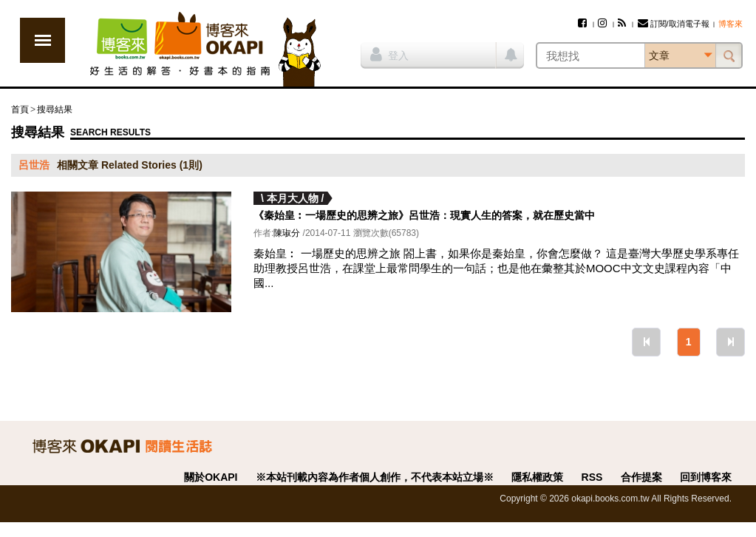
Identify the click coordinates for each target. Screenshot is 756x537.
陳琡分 (287, 233)
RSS (592, 477)
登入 (389, 54)
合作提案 (641, 477)
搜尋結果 (55, 109)
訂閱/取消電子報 (674, 24)
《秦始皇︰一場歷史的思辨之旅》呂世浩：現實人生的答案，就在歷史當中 (424, 215)
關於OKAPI (211, 477)
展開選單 (42, 40)
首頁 (20, 109)
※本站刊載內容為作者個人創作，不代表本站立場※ (375, 477)
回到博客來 (706, 477)
